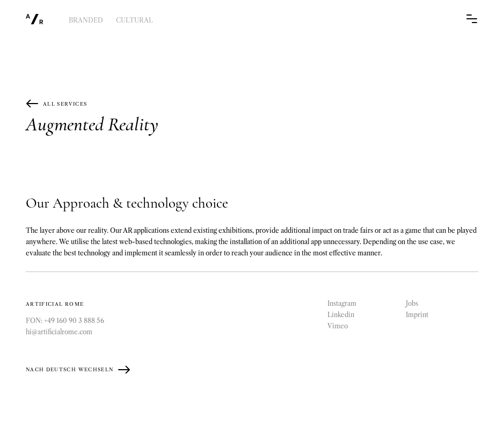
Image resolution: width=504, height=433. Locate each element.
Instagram (342, 303)
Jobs (412, 303)
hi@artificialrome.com (59, 332)
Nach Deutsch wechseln (78, 370)
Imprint (417, 315)
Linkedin (341, 315)
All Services (56, 104)
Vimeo (338, 326)
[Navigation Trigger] (472, 20)
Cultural (134, 20)
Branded (86, 20)
